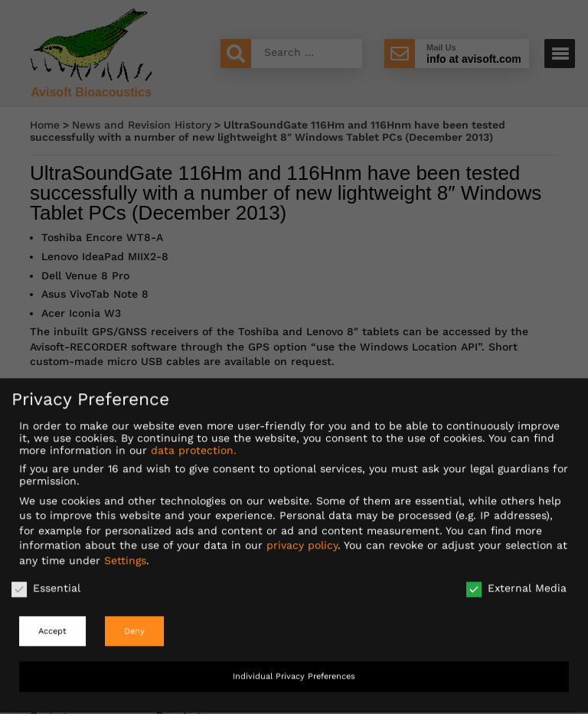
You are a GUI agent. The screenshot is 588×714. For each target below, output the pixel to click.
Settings (125, 550)
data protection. (194, 440)
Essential (46, 578)
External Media (516, 578)
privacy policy (302, 536)
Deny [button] (134, 621)
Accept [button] (52, 621)
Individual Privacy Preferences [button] (294, 667)
